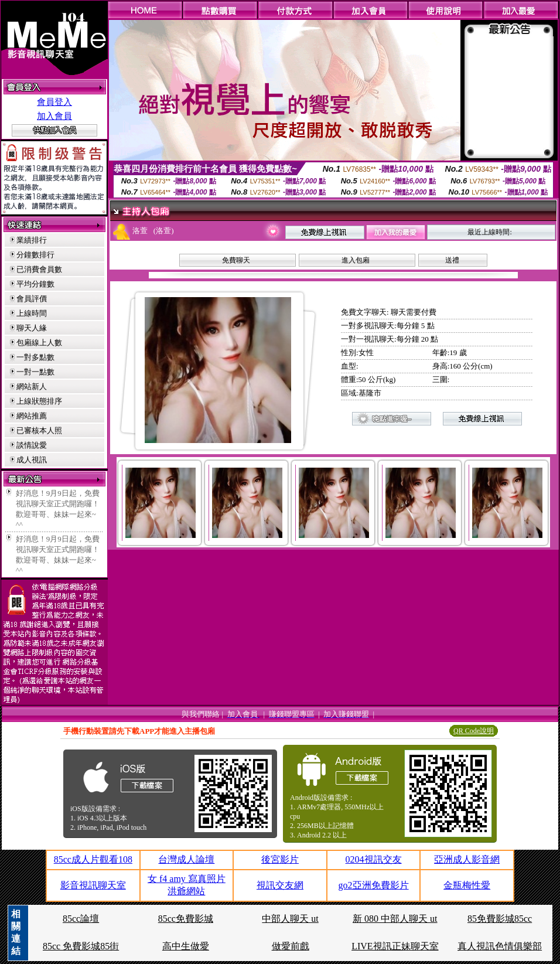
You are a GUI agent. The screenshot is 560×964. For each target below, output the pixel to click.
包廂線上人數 (39, 343)
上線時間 (32, 313)
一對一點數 (35, 372)
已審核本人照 (39, 430)
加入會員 (54, 116)
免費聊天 (236, 260)
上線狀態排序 (39, 401)
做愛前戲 (291, 946)
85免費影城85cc (500, 919)
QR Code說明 (474, 731)
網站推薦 (32, 416)
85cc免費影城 (186, 919)
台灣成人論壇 (186, 859)
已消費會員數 (39, 269)
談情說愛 (32, 445)
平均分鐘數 (35, 284)
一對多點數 (35, 357)
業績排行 (32, 240)
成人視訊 (32, 460)
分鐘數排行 (35, 255)
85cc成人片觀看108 (93, 859)
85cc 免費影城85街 (81, 946)
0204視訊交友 (374, 859)
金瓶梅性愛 (467, 885)
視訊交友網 (280, 885)
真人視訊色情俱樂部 (500, 946)
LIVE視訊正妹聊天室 (395, 946)
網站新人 (32, 386)
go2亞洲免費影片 (374, 885)
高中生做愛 (186, 946)
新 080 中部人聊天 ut (395, 919)
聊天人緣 (32, 328)
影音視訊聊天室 (93, 885)
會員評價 (32, 299)
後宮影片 (280, 859)
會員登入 (54, 102)
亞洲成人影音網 (467, 859)
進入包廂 (356, 260)
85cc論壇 (81, 919)
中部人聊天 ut (290, 919)
